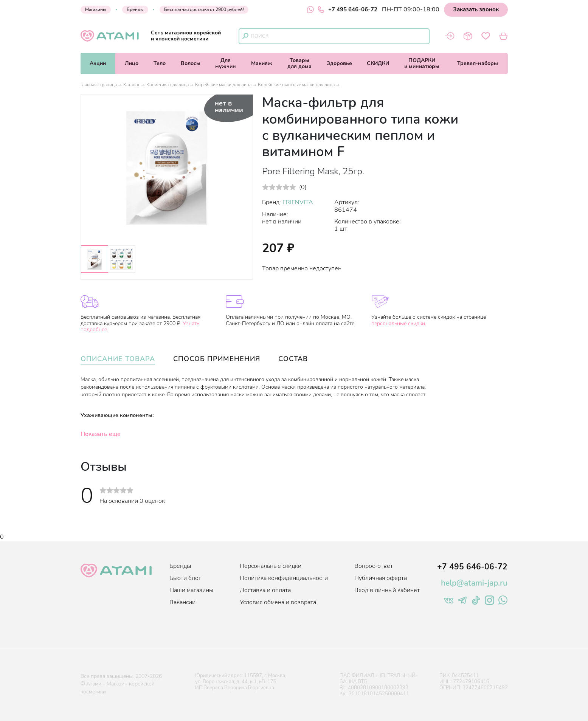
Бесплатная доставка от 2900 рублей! (204, 9)
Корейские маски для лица (223, 85)
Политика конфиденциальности (284, 578)
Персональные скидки (271, 566)
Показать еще (101, 434)
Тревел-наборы (478, 63)
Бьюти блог (185, 578)
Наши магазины (191, 590)
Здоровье (339, 63)
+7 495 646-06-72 (348, 9)
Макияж (262, 63)
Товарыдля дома (299, 63)
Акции (98, 63)
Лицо (132, 63)
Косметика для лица (168, 85)
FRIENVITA (298, 202)
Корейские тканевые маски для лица (296, 85)
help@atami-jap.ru (474, 583)
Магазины (96, 9)
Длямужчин (226, 63)
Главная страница (99, 85)
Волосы (191, 63)
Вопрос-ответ (374, 566)
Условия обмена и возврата (278, 602)
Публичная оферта (381, 578)
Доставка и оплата (265, 590)
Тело (160, 63)
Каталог (132, 85)
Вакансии (182, 602)
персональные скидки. (399, 323)
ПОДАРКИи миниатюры (422, 63)
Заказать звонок (476, 9)
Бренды (135, 9)
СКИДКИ (378, 63)
